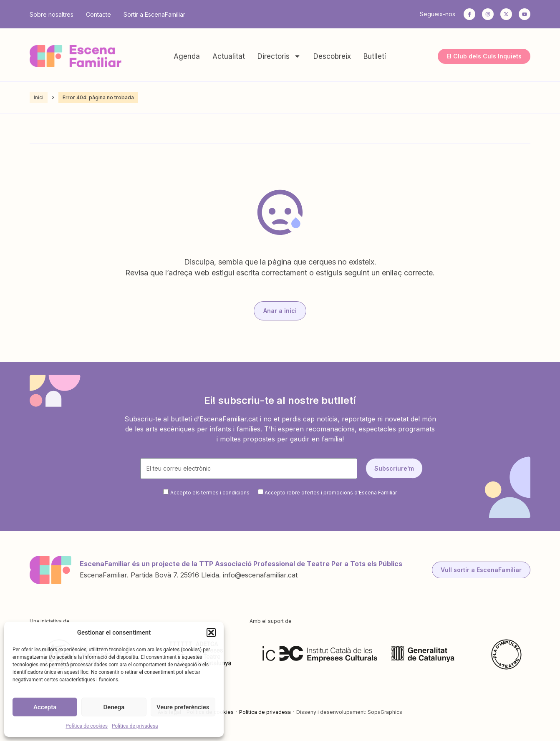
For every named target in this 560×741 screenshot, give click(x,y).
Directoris (279, 56)
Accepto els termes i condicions (210, 493)
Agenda (187, 56)
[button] (211, 633)
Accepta (45, 707)
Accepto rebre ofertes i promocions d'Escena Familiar (331, 493)
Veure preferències (183, 707)
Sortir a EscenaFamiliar (154, 14)
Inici (39, 97)
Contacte (98, 14)
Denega (114, 707)
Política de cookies (87, 726)
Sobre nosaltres (52, 14)
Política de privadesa (135, 726)
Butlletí (375, 56)
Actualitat (229, 56)
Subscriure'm (394, 468)
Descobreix (332, 56)
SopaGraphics (385, 712)
